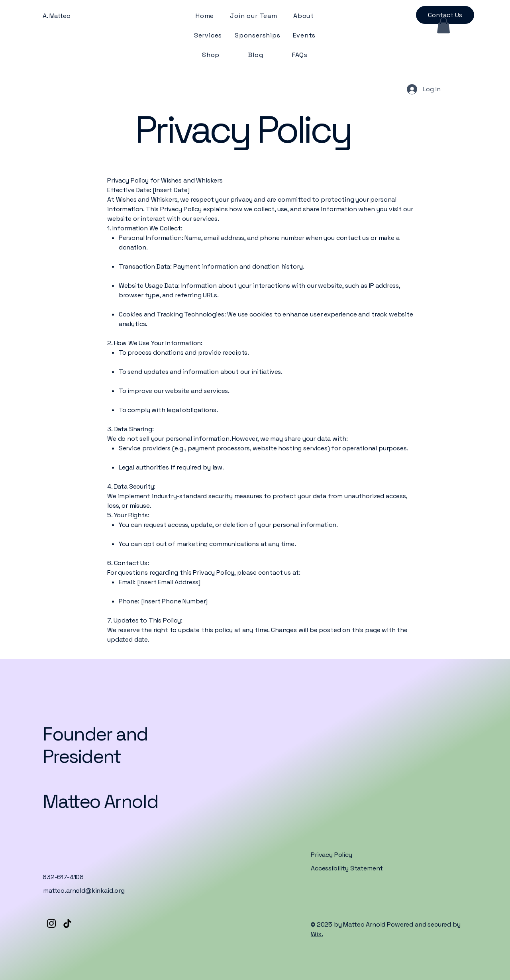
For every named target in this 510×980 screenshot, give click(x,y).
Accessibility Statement (347, 868)
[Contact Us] (445, 15)
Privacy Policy (331, 855)
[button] (443, 25)
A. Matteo (57, 16)
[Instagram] (51, 923)
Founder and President (95, 745)
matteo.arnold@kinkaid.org (84, 891)
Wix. (317, 934)
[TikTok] (67, 923)
